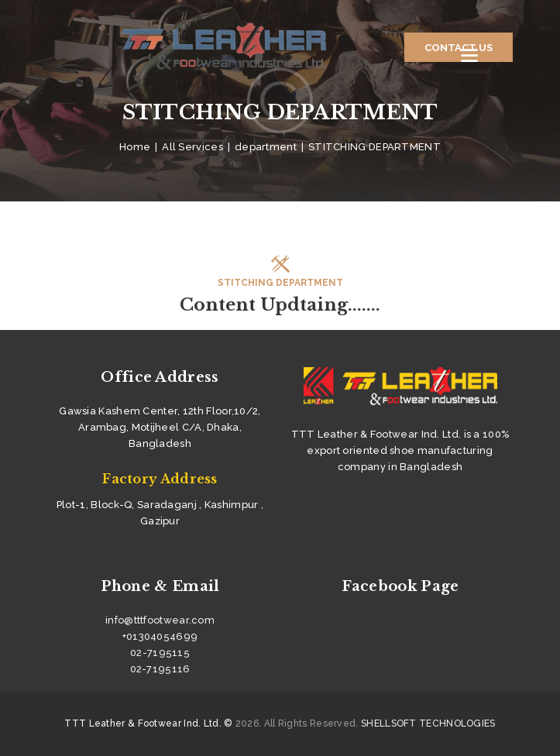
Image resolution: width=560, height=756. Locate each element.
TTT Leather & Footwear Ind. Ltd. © (148, 723)
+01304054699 (160, 636)
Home (135, 147)
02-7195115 (160, 653)
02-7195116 (160, 669)
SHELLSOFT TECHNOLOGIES (428, 723)
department (266, 147)
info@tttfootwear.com (160, 620)
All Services (192, 147)
